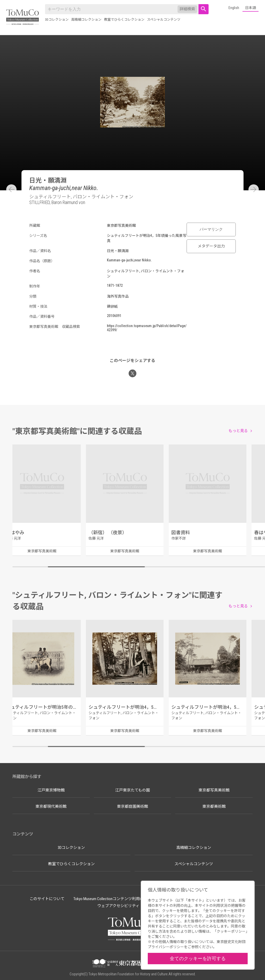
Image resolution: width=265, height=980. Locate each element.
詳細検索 (187, 9)
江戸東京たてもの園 (132, 790)
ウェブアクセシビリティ (118, 906)
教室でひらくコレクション (124, 20)
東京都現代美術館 (51, 806)
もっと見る (238, 431)
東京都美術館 (214, 806)
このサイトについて (47, 899)
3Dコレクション (57, 20)
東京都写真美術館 (214, 790)
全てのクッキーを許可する (198, 958)
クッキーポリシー (231, 931)
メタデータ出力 (211, 246)
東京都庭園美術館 (132, 806)
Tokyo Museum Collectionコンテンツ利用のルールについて (122, 899)
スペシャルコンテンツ (164, 20)
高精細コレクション (86, 20)
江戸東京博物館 (51, 790)
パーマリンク (211, 229)
